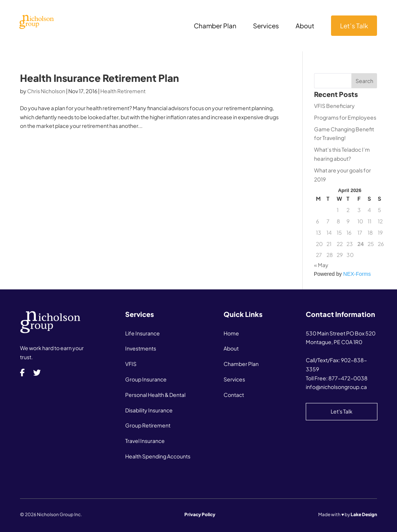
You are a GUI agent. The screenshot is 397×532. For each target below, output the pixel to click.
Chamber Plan (215, 26)
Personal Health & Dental (155, 395)
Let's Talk (342, 411)
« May (321, 265)
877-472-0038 (348, 378)
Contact (234, 395)
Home (231, 333)
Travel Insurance (145, 441)
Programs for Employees (345, 117)
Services (266, 26)
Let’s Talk (354, 26)
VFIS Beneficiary (334, 106)
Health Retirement (123, 91)
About (305, 26)
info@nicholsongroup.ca (336, 387)
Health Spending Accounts (158, 456)
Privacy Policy (200, 514)
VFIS (131, 364)
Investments (141, 348)
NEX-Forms (357, 274)
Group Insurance (146, 379)
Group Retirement (148, 425)
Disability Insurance (149, 410)
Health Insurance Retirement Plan (100, 78)
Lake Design (364, 514)
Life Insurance (143, 333)
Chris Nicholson (46, 91)
